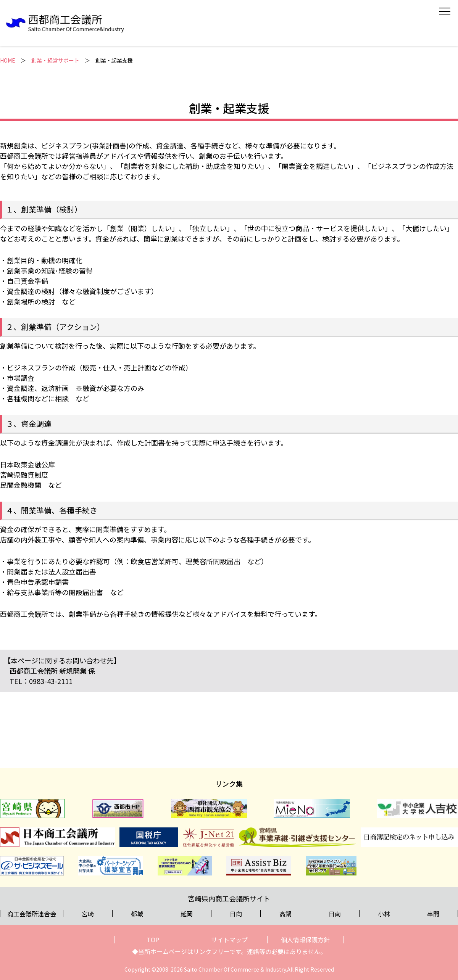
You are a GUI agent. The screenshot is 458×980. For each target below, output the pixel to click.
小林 (384, 914)
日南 (335, 914)
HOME (8, 60)
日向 (236, 914)
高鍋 (285, 914)
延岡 (187, 914)
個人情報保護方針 (305, 940)
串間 (433, 914)
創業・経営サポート (55, 60)
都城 (137, 914)
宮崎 (88, 914)
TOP (153, 940)
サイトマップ (229, 940)
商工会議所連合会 (32, 914)
